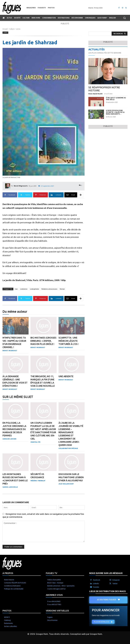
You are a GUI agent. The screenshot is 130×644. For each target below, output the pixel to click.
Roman (62, 289)
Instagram (116, 580)
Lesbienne (24, 289)
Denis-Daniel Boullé (95, 94)
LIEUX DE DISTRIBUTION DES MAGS (107, 591)
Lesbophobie (34, 289)
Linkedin (96, 584)
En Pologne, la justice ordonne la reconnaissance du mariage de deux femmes (14, 429)
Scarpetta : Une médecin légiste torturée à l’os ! (68, 341)
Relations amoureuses (49, 289)
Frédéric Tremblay (38, 481)
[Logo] (15, 8)
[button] (124, 18)
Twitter (115, 584)
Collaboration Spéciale (68, 448)
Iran (16, 289)
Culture (12, 29)
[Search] (120, 34)
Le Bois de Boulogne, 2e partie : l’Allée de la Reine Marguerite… (115, 112)
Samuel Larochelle (10, 487)
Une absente (66, 376)
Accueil (5, 29)
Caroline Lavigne (9, 439)
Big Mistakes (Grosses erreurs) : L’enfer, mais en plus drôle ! (43, 341)
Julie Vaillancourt (66, 484)
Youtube (96, 587)
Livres (18, 29)
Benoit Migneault (20, 186)
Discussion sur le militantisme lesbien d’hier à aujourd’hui (71, 477)
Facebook (96, 580)
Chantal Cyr (35, 442)
